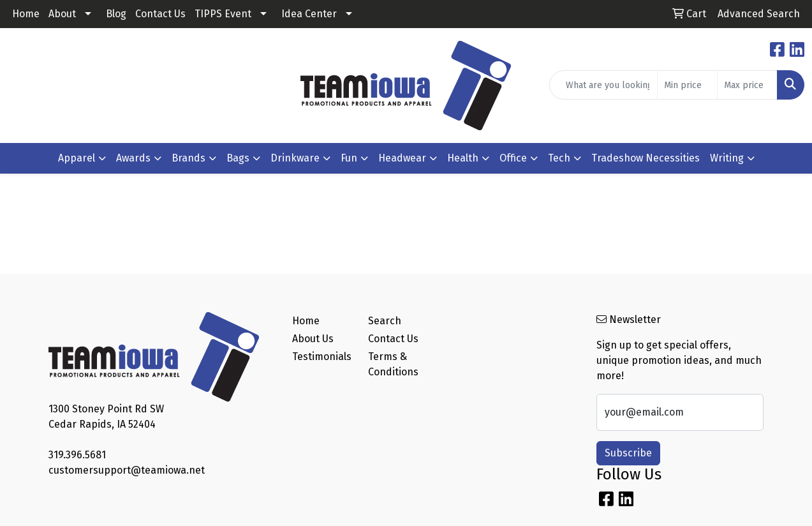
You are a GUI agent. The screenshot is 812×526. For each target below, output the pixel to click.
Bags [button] (238, 158)
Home (26, 14)
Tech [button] (559, 158)
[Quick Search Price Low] (687, 85)
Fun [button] (349, 158)
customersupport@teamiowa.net (127, 470)
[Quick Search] (603, 85)
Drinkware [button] (295, 158)
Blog (116, 14)
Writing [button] (727, 158)
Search (385, 321)
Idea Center (309, 14)
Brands (188, 158)
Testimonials (322, 357)
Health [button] (463, 158)
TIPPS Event (223, 14)
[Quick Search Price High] (747, 85)
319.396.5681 (77, 455)
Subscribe (628, 453)
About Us (313, 339)
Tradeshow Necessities (646, 158)
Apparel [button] (77, 158)
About (62, 14)
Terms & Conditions (393, 364)
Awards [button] (133, 158)
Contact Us (160, 14)
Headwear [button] (402, 158)
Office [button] (513, 158)
